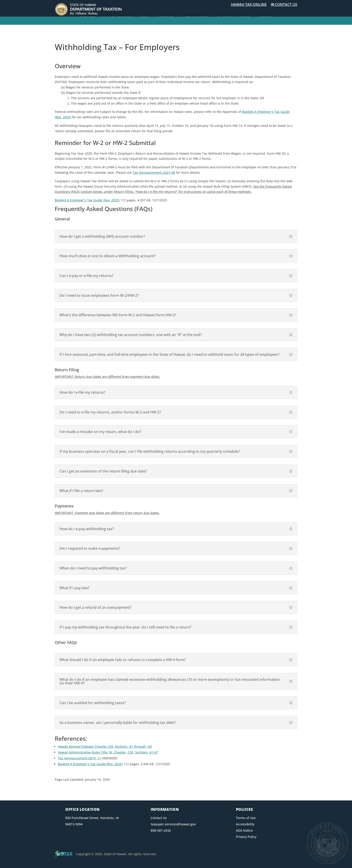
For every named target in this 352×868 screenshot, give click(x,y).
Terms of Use (246, 818)
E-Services (88, 16)
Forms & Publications (117, 16)
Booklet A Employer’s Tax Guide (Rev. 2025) (87, 200)
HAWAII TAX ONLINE (249, 4)
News (144, 16)
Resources (166, 16)
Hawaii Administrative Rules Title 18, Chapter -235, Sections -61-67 (108, 752)
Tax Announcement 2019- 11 (79, 758)
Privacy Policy (246, 837)
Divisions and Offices (234, 16)
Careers (266, 16)
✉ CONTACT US (284, 4)
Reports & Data (196, 16)
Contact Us (159, 818)
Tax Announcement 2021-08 (154, 173)
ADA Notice (244, 830)
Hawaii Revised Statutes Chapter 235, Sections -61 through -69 (105, 746)
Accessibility (245, 824)
